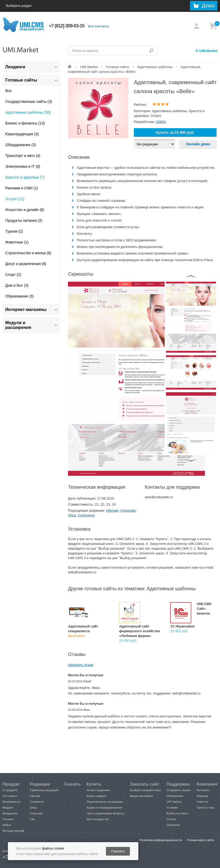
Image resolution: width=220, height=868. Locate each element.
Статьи (171, 819)
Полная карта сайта (200, 840)
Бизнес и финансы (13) (25, 123)
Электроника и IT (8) (23, 166)
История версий (13, 831)
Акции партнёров (141, 796)
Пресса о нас (205, 808)
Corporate (128, 510)
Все (8, 91)
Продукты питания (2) (24, 220)
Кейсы (7, 825)
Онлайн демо (198, 144)
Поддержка (178, 784)
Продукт (11, 784)
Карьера (202, 796)
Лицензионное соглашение (105, 802)
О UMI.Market (206, 51)
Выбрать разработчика (145, 790)
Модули (8, 808)
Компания (207, 784)
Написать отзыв (81, 665)
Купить (94, 784)
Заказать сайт (144, 784)
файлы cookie (53, 848)
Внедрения (10, 813)
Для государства (98, 819)
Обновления (175, 796)
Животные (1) (17, 242)
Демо (208, 6)
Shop (72, 515)
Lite (32, 819)
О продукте (10, 790)
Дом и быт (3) (17, 285)
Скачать (72, 784)
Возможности (12, 802)
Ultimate (112, 510)
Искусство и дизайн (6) (25, 210)
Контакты (203, 790)
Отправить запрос (179, 790)
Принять (118, 851)
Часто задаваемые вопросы (106, 813)
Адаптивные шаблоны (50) (28, 112)
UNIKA (161, 122)
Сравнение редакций (44, 790)
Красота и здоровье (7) (25, 177)
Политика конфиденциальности (161, 840)
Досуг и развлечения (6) (26, 264)
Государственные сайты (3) (29, 102)
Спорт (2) (13, 275)
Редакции (40, 784)
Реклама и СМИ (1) (22, 188)
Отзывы (8, 819)
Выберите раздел (24, 6)
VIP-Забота (174, 802)
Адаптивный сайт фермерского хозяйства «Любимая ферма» (140, 631)
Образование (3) (19, 296)
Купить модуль (97, 796)
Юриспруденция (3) (22, 134)
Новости (202, 802)
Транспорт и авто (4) (23, 156)
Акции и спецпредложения (104, 808)
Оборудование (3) (21, 145)
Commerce (86, 515)
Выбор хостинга (177, 813)
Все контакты (99, 26)
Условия (172, 808)
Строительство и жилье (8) (28, 253)
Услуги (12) (15, 199)
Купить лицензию (98, 790)
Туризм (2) (14, 231)
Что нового (10, 796)
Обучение (173, 825)
